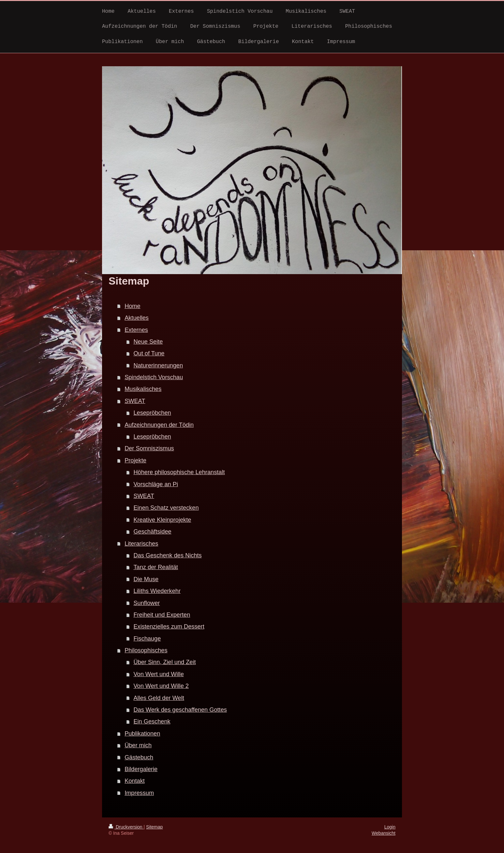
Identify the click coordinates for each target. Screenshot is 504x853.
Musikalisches (143, 389)
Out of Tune (149, 353)
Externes (136, 330)
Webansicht (384, 833)
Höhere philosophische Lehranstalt (179, 472)
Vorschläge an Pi (156, 484)
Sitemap (154, 827)
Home (133, 306)
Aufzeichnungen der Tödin (159, 425)
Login (390, 827)
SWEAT (135, 401)
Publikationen (142, 734)
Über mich (138, 745)
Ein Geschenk (152, 721)
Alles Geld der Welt (159, 698)
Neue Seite (148, 342)
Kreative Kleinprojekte (162, 520)
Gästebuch (139, 757)
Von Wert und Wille (158, 674)
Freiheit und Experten (162, 615)
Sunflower (147, 603)
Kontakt (135, 781)
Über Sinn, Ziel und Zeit (164, 662)
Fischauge (147, 639)
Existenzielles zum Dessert (169, 627)
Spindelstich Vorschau (154, 377)
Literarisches (141, 544)
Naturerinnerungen (158, 365)
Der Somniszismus (149, 448)
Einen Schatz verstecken (166, 508)
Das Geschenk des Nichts (167, 555)
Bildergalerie (141, 769)
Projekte (135, 460)
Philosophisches (146, 650)
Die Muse (146, 579)
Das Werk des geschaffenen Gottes (180, 710)
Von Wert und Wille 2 (161, 686)
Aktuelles (137, 318)
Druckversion (126, 827)
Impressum (139, 793)
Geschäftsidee (152, 532)
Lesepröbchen (152, 413)
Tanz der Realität (156, 567)
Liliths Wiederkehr (157, 591)
